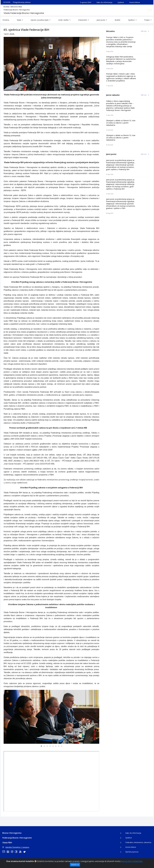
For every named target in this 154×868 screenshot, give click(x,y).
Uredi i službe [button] (64, 20)
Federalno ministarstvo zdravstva (138, 842)
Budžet (118, 20)
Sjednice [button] (132, 20)
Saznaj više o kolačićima (132, 861)
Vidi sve (145, 31)
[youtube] (21, 852)
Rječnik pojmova (132, 852)
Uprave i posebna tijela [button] (40, 20)
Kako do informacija (104, 2)
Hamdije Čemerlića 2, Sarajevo (16, 847)
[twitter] (25, 852)
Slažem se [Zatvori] (75, 865)
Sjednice (121, 2)
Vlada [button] (19, 20)
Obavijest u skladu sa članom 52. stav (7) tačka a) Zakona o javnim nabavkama (121, 123)
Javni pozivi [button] (101, 20)
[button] (41, 746)
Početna (6, 20)
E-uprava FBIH (86, 2)
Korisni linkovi (135, 2)
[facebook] (17, 852)
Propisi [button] (147, 20)
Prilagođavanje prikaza (22, 2)
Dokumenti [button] (83, 20)
